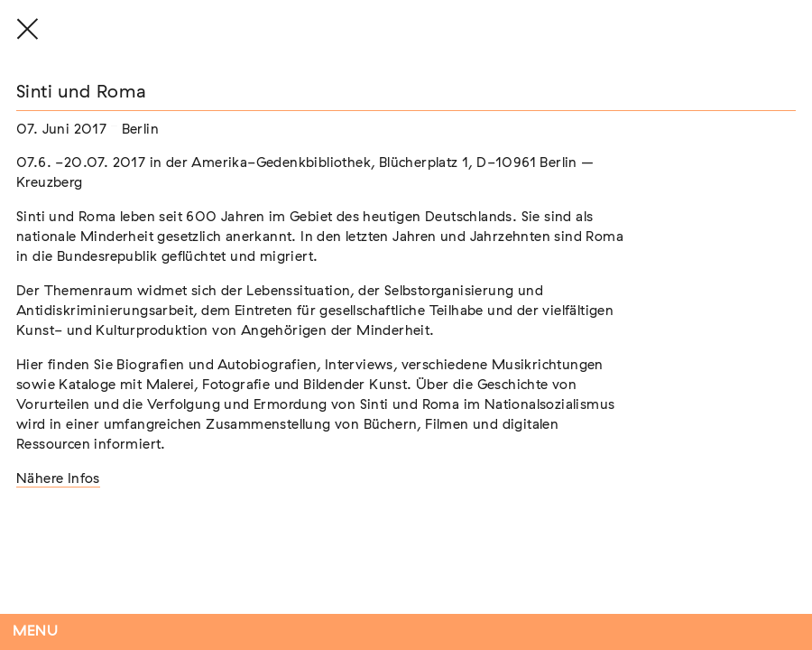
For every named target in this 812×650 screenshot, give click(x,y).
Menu (36, 631)
